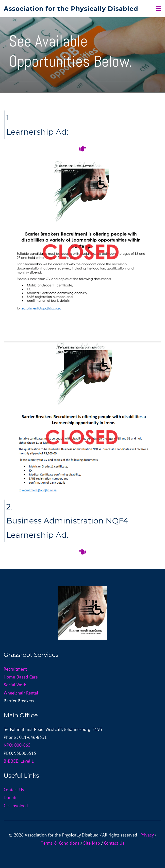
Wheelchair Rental (21, 693)
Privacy (147, 835)
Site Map (92, 843)
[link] (82, 345)
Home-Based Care (21, 677)
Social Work (15, 685)
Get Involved (16, 806)
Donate (11, 797)
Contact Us (14, 790)
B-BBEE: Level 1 (19, 761)
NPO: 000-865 (17, 745)
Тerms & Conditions (60, 843)
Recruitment (15, 669)
